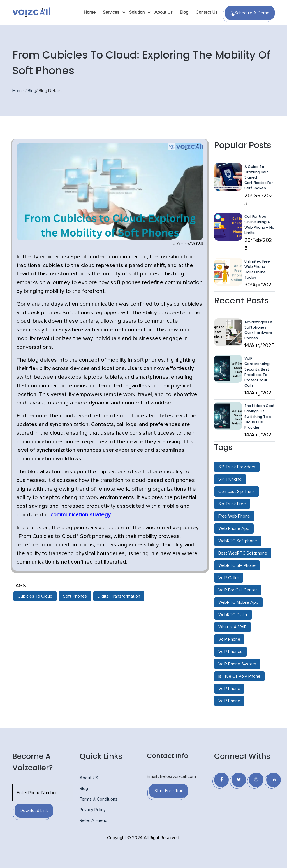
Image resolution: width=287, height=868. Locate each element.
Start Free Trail (169, 791)
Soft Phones (75, 596)
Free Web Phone (234, 516)
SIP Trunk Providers (237, 467)
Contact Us (207, 12)
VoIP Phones (230, 652)
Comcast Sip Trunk (237, 492)
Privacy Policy (93, 810)
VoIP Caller (229, 578)
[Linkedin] (274, 780)
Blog (184, 12)
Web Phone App (234, 528)
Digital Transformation (119, 596)
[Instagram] (256, 780)
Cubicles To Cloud (35, 596)
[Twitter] (239, 780)
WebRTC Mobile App (238, 602)
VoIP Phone (229, 639)
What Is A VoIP (232, 627)
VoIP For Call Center (238, 590)
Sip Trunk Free (232, 504)
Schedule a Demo (250, 13)
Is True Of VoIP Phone (239, 676)
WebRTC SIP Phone (237, 565)
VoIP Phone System (237, 664)
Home (90, 12)
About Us (164, 12)
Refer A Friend (93, 820)
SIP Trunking (230, 479)
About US (89, 778)
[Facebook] (221, 780)
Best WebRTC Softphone (243, 553)
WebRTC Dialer (233, 615)
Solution (137, 12)
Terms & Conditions (99, 799)
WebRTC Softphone (238, 541)
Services (111, 12)
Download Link (34, 811)
